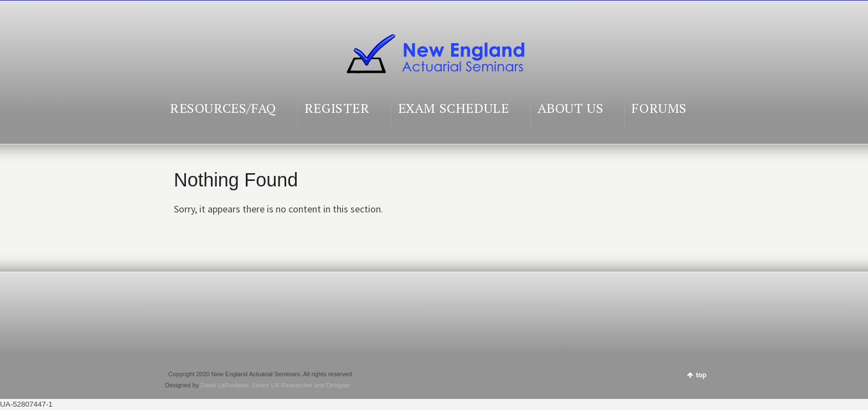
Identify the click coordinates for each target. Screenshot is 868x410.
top (701, 375)
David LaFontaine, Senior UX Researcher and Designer (275, 385)
